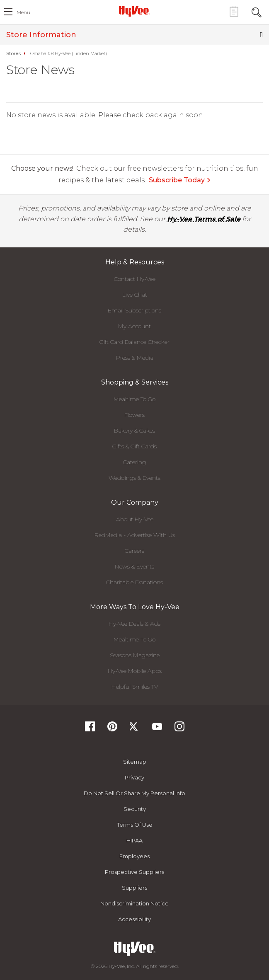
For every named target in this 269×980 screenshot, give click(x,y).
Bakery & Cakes (134, 431)
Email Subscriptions (134, 310)
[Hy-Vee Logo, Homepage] (135, 11)
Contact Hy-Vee (135, 279)
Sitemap (135, 762)
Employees (134, 856)
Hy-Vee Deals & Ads (134, 624)
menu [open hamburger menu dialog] (23, 12)
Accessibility (134, 919)
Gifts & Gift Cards (134, 446)
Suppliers (134, 888)
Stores (13, 53)
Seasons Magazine (135, 655)
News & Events (134, 566)
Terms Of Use (135, 825)
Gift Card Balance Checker (134, 342)
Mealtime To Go (134, 399)
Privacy (134, 777)
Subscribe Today (180, 180)
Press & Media (135, 358)
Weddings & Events (134, 478)
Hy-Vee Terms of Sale (204, 219)
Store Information (134, 35)
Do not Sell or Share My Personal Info (134, 793)
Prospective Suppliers (134, 872)
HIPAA (134, 840)
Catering (134, 462)
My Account (134, 326)
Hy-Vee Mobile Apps (135, 671)
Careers (134, 551)
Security (135, 809)
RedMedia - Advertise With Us (135, 535)
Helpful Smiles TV (135, 687)
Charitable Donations (134, 582)
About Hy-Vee (135, 519)
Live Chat (135, 295)
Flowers (134, 415)
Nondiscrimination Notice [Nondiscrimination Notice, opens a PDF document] (134, 903)
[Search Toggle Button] (257, 11)
